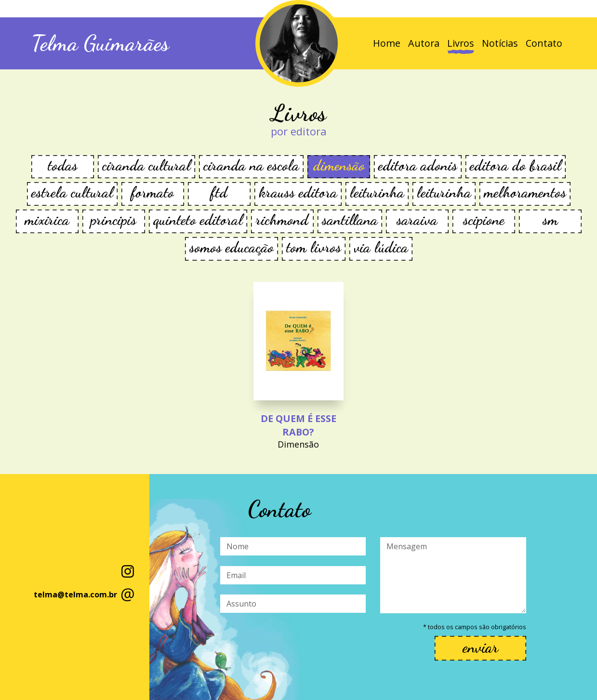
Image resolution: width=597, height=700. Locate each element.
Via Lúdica (381, 247)
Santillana (350, 220)
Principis (113, 220)
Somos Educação (232, 247)
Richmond (282, 220)
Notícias (500, 43)
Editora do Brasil (516, 165)
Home (387, 43)
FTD (219, 192)
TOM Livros (314, 247)
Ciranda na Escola (251, 165)
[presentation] (293, 643)
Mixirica (47, 220)
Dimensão (339, 165)
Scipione (484, 220)
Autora (424, 43)
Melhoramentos (525, 192)
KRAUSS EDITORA (298, 192)
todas (63, 165)
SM (550, 220)
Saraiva (417, 220)
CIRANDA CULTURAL (146, 165)
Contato (544, 43)
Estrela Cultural (72, 192)
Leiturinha (377, 192)
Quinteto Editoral (198, 220)
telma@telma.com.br (75, 594)
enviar (480, 647)
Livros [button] (461, 43)
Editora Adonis (418, 165)
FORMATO (153, 192)
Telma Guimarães (100, 43)
